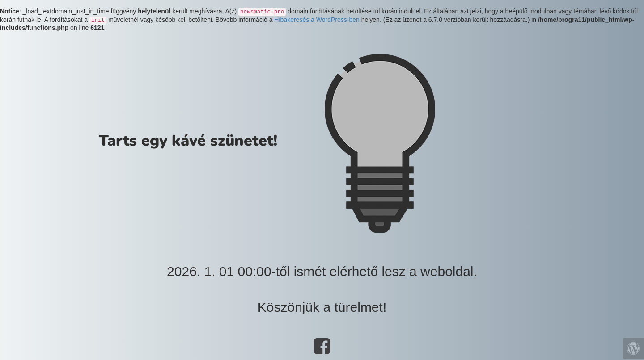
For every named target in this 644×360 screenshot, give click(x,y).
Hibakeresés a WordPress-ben (317, 20)
